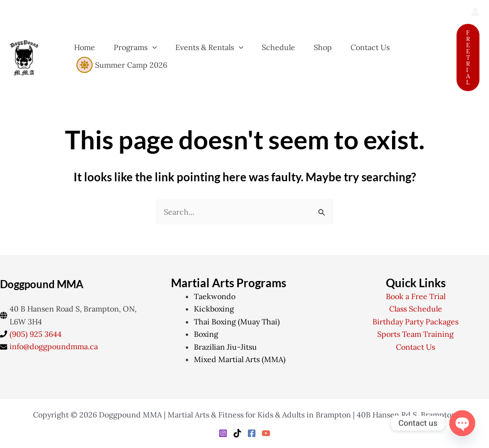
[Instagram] (223, 433)
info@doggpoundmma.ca (54, 346)
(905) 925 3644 (36, 334)
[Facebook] (252, 433)
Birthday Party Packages (415, 322)
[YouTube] (266, 433)
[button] (468, 57)
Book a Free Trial (416, 296)
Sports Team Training (415, 334)
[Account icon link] (475, 12)
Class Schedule (416, 309)
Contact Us (415, 347)
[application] (148, 47)
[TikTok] (237, 433)
